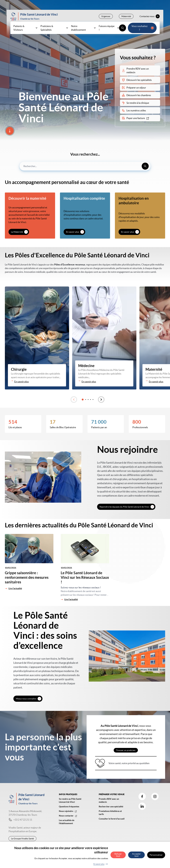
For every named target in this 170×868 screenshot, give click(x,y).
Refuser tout (118, 855)
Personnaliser (156, 855)
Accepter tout (136, 855)
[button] (74, 400)
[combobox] (85, 166)
